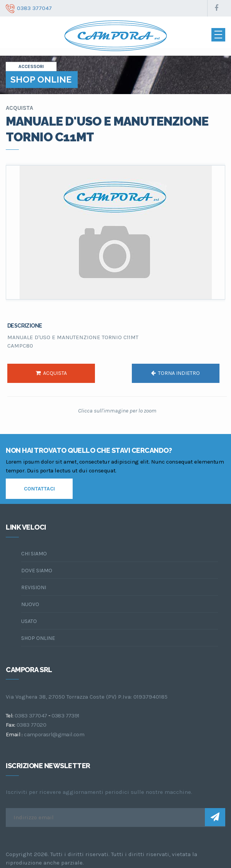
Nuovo (30, 604)
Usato (29, 621)
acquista (51, 373)
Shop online (38, 638)
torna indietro (175, 373)
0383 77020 (31, 725)
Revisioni (34, 587)
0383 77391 (66, 716)
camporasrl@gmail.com (54, 734)
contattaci (39, 489)
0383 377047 (31, 716)
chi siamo (34, 554)
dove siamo (37, 571)
